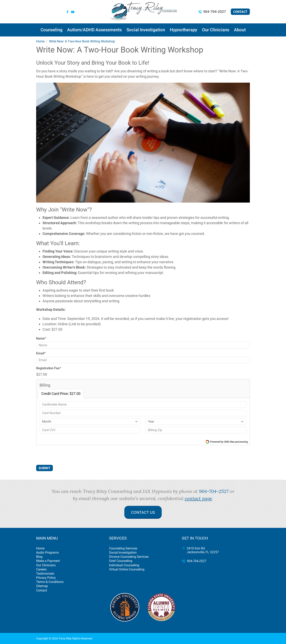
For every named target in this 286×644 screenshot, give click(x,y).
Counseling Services (123, 548)
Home (40, 548)
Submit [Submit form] (44, 468)
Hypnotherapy (184, 30)
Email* (41, 353)
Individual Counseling (124, 565)
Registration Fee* (49, 368)
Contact (240, 12)
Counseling (51, 30)
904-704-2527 (214, 12)
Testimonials (45, 574)
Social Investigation (146, 30)
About (240, 30)
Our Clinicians (216, 30)
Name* (41, 338)
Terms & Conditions (50, 582)
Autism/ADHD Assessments (94, 30)
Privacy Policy (46, 578)
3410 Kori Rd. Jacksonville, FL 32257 (203, 550)
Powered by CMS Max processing (227, 442)
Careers (41, 569)
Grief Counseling (121, 561)
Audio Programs (47, 553)
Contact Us (143, 512)
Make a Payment (48, 561)
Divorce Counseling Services (129, 557)
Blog (39, 557)
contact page (198, 498)
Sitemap (42, 586)
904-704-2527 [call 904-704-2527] (214, 491)
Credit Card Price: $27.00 (61, 394)
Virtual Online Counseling (127, 569)
